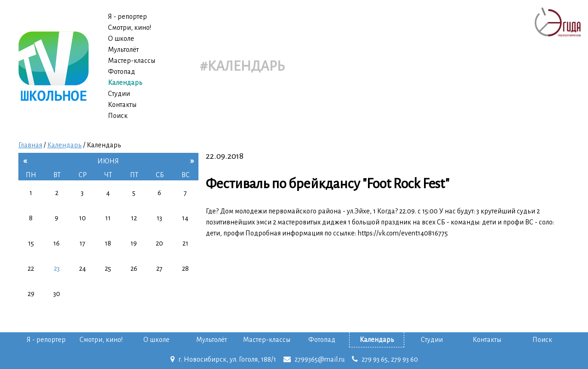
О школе (121, 39)
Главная (30, 145)
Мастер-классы (132, 61)
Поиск (118, 116)
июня (108, 161)
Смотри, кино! (130, 28)
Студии (119, 94)
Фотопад (122, 72)
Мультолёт (123, 50)
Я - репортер (127, 17)
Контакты (122, 105)
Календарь (125, 83)
